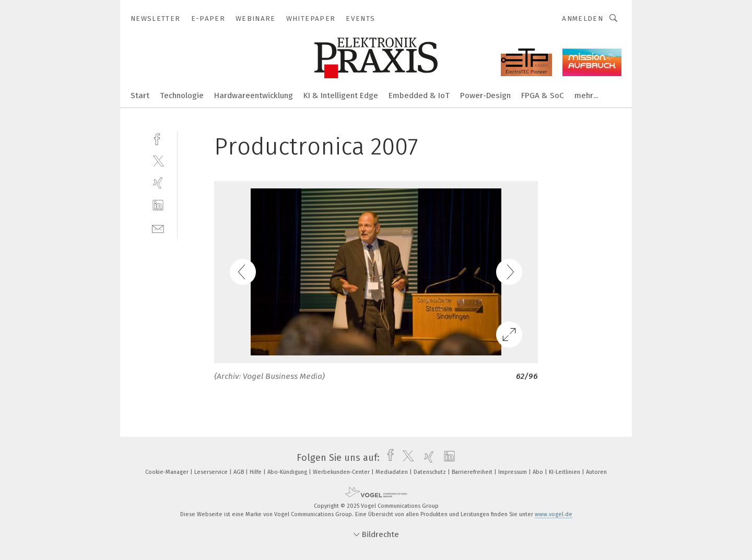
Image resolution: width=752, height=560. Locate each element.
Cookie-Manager (168, 472)
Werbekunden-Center (342, 472)
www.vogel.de (554, 514)
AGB (239, 472)
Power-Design (485, 96)
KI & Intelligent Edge (341, 96)
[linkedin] (158, 205)
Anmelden (583, 19)
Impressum (513, 472)
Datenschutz (431, 472)
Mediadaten (392, 472)
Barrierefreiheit (473, 472)
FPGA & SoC (543, 96)
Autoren (596, 472)
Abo (539, 472)
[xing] (158, 183)
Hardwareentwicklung (254, 96)
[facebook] (158, 138)
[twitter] (158, 160)
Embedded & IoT (419, 96)
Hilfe (256, 472)
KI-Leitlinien (565, 472)
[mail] (158, 228)
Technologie (182, 96)
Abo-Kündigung (288, 472)
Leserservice (212, 472)
